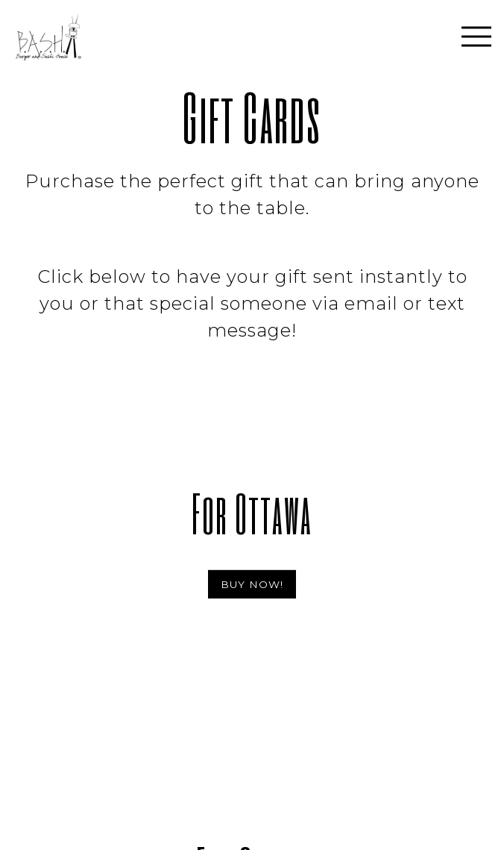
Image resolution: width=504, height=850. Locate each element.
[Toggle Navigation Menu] (476, 36)
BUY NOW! (252, 584)
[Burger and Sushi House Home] (79, 36)
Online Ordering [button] (252, 836)
